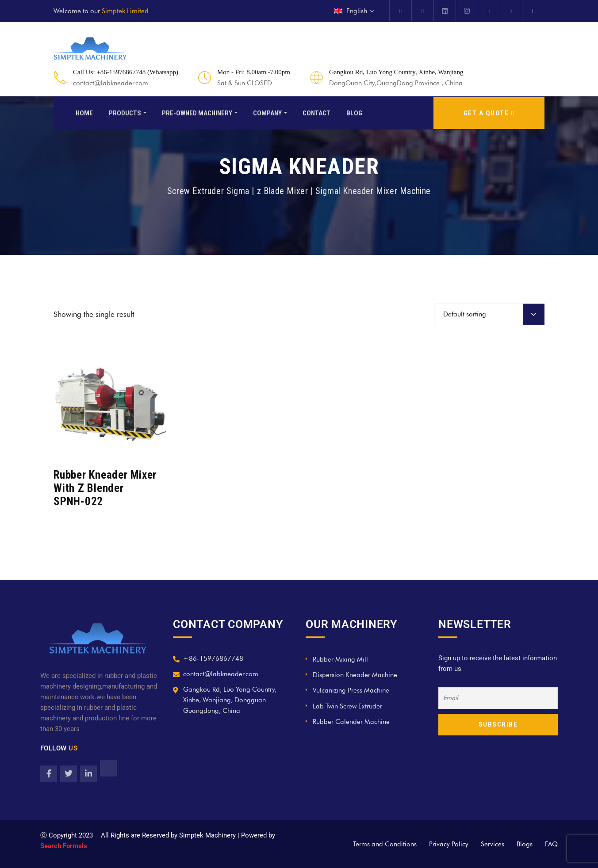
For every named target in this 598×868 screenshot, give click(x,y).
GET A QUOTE (489, 112)
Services (493, 844)
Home (84, 112)
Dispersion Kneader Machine (355, 675)
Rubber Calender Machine (351, 722)
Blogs (525, 844)
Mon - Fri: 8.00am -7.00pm (254, 72)
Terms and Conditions (385, 844)
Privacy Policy (449, 844)
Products (125, 112)
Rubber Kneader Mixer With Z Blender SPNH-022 (105, 488)
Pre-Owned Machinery (197, 112)
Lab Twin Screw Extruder (347, 706)
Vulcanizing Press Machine (351, 690)
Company (267, 112)
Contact (316, 112)
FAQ (551, 844)
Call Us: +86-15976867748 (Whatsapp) (126, 72)
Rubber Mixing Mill (340, 659)
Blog (354, 112)
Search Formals (64, 846)
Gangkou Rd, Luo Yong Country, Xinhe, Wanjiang (396, 72)
